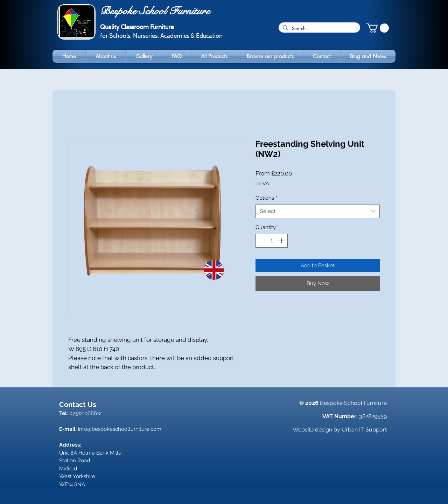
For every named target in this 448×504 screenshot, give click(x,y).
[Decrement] (261, 241)
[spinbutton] (272, 241)
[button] (378, 28)
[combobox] (318, 211)
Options (266, 198)
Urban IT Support (364, 430)
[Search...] (319, 28)
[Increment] (282, 241)
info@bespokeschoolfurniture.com (120, 429)
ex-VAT (264, 184)
